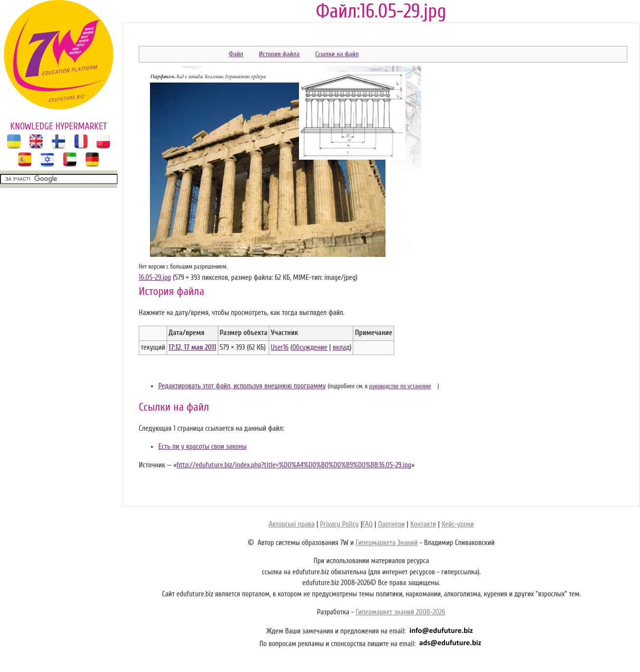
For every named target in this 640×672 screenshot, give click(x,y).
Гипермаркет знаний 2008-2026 (400, 612)
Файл (236, 54)
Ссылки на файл (337, 54)
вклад (341, 347)
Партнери (392, 524)
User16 (279, 347)
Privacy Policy (339, 524)
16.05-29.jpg (155, 278)
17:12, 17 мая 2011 (192, 347)
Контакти (423, 524)
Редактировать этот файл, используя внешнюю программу (242, 386)
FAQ (367, 524)
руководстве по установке (400, 386)
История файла (279, 54)
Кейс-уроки (458, 524)
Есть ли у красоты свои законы (203, 447)
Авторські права (292, 524)
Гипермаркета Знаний (387, 543)
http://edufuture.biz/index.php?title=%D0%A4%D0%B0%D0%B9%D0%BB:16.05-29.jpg (294, 465)
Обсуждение (310, 347)
